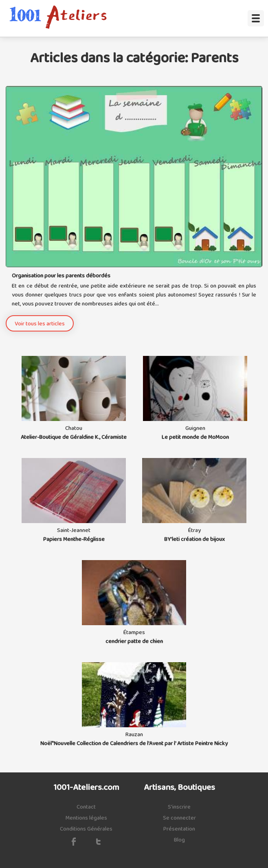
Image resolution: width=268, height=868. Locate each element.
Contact (86, 807)
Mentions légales (86, 818)
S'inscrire (179, 807)
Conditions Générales (86, 829)
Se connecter (179, 818)
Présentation (179, 829)
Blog (179, 840)
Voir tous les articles (40, 324)
